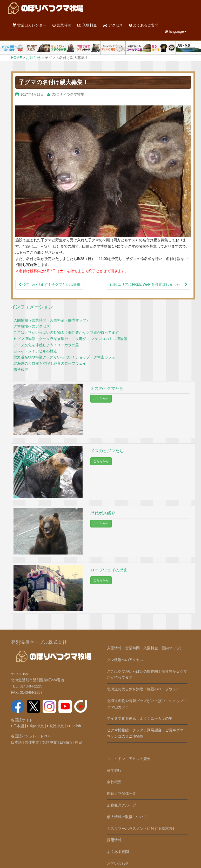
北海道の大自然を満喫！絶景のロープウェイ (50, 363)
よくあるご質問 (144, 25)
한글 (78, 742)
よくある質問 (118, 852)
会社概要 (114, 782)
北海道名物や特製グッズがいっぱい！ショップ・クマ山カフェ (64, 357)
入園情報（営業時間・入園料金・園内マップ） (52, 320)
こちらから (101, 399)
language (176, 31)
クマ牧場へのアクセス (32, 326)
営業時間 (62, 25)
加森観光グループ (122, 805)
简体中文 (35, 726)
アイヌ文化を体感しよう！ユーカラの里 (46, 345)
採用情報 (114, 840)
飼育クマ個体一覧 (122, 793)
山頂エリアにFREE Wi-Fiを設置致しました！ (149, 284)
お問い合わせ (118, 863)
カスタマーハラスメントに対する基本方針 (142, 829)
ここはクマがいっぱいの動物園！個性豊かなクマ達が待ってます (66, 332)
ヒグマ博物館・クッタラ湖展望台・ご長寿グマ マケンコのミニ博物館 (70, 339)
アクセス (113, 25)
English (74, 726)
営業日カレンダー (29, 25)
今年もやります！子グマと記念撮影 (50, 284)
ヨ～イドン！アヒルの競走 (35, 351)
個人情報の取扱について (127, 817)
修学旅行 (21, 370)
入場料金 (87, 25)
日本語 (18, 726)
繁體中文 (55, 726)
